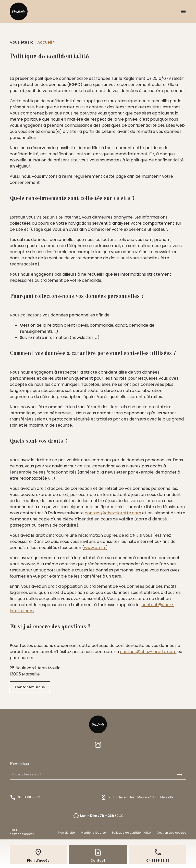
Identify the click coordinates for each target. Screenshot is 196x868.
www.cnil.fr (95, 548)
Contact (98, 860)
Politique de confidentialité (131, 833)
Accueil (45, 42)
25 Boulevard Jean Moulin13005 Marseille (141, 797)
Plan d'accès (38, 860)
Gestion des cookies (171, 833)
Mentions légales (93, 833)
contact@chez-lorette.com (113, 513)
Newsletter (20, 764)
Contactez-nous (30, 687)
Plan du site (66, 833)
